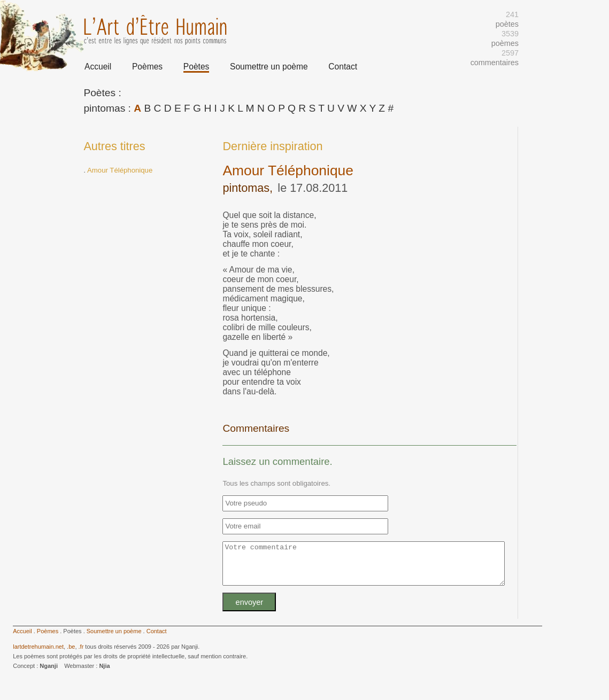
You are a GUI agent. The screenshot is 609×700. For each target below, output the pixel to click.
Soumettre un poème (269, 67)
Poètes (196, 67)
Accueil (98, 67)
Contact (343, 67)
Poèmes (147, 67)
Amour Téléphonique (120, 170)
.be (71, 655)
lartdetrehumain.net (38, 655)
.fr (81, 655)
